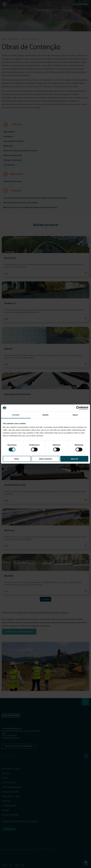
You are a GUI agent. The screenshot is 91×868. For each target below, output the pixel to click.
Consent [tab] (16, 415)
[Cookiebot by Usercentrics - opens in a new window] (78, 408)
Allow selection (45, 459)
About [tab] (75, 415)
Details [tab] (45, 415)
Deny (17, 459)
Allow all (74, 459)
